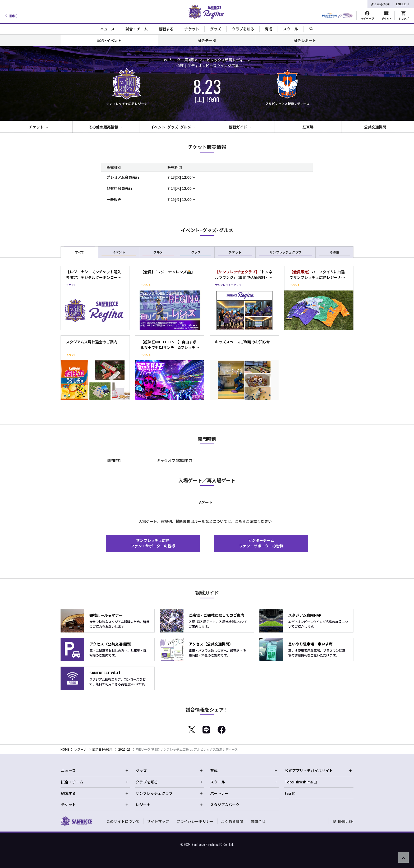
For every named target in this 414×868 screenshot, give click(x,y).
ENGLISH (402, 4)
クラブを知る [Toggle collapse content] (243, 29)
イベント (119, 253)
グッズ (196, 253)
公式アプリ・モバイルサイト (319, 770)
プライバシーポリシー (195, 821)
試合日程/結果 (102, 749)
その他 (334, 253)
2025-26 (124, 749)
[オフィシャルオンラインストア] (404, 16)
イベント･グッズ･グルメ (171, 127)
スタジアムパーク (225, 805)
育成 (244, 770)
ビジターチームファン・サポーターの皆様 (261, 543)
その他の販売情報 (103, 127)
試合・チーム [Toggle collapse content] (137, 29)
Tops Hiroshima (299, 782)
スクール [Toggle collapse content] (291, 29)
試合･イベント (109, 40)
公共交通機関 (375, 127)
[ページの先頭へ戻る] (403, 857)
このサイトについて (123, 821)
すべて (79, 253)
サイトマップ (158, 821)
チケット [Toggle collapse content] (192, 29)
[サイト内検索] (311, 29)
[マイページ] (367, 16)
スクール (244, 782)
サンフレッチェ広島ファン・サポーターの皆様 (153, 543)
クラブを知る (169, 782)
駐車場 (308, 127)
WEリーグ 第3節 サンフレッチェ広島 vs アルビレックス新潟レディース (187, 749)
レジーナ (80, 749)
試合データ (207, 40)
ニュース (95, 770)
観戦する (95, 793)
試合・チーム (95, 782)
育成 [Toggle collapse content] (269, 29)
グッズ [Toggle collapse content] (215, 29)
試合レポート (305, 40)
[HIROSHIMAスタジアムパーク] (338, 16)
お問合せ (258, 821)
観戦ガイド (238, 127)
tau (288, 793)
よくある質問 (380, 4)
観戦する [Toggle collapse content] (166, 29)
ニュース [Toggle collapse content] (107, 29)
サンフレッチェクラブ (286, 253)
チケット (36, 127)
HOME (10, 16)
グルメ (158, 253)
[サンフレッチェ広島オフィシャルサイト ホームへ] (76, 821)
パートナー (219, 793)
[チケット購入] (386, 16)
